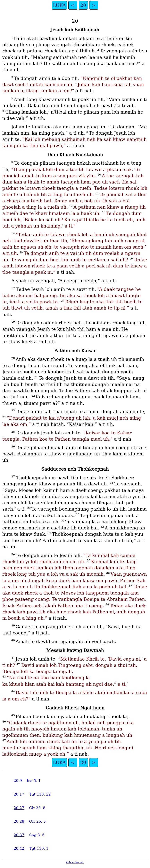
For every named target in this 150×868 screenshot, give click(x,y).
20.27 (19, 808)
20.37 (19, 835)
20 (83, 5)
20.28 (19, 821)
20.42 (19, 848)
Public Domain (75, 862)
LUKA (59, 5)
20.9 (18, 781)
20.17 (19, 794)
